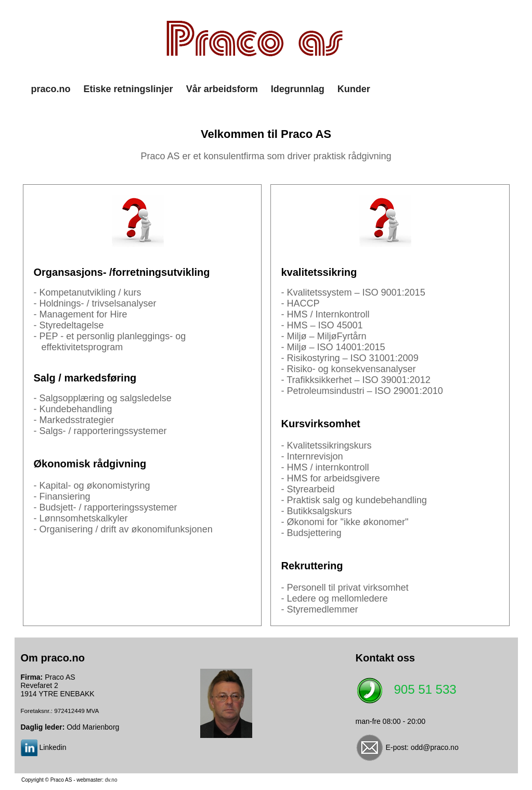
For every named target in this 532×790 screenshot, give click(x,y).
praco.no (51, 89)
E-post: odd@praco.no (422, 747)
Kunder (354, 89)
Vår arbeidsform (222, 89)
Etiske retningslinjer (128, 89)
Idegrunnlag (298, 89)
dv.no (111, 780)
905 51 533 (425, 690)
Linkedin (53, 747)
